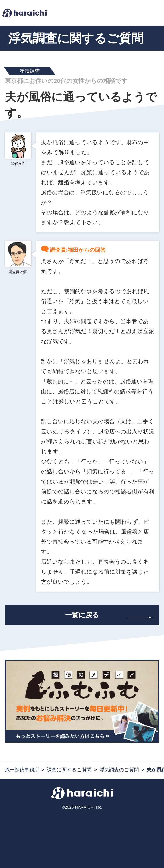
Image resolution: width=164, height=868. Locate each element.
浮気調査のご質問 (119, 770)
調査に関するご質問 (69, 770)
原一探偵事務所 (22, 770)
